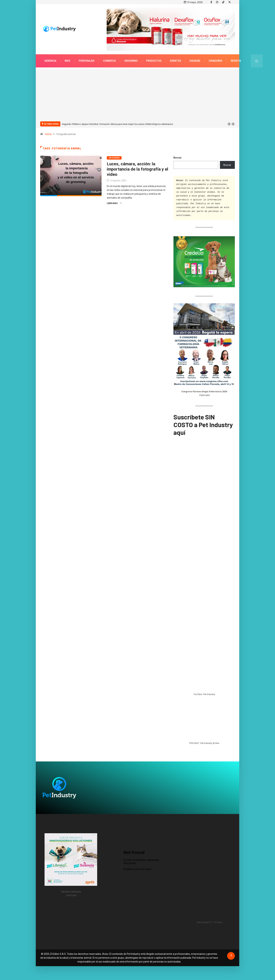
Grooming (131, 61)
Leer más (114, 203)
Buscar (178, 157)
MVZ (68, 61)
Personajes (87, 61)
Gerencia (50, 61)
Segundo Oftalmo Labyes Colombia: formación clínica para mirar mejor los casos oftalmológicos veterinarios (117, 124)
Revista (236, 61)
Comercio (109, 61)
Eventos (176, 61)
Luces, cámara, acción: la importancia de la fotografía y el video (137, 169)
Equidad (195, 61)
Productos (154, 61)
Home (48, 134)
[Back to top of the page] (231, 956)
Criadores (216, 61)
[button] (229, 124)
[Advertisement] (137, 97)
